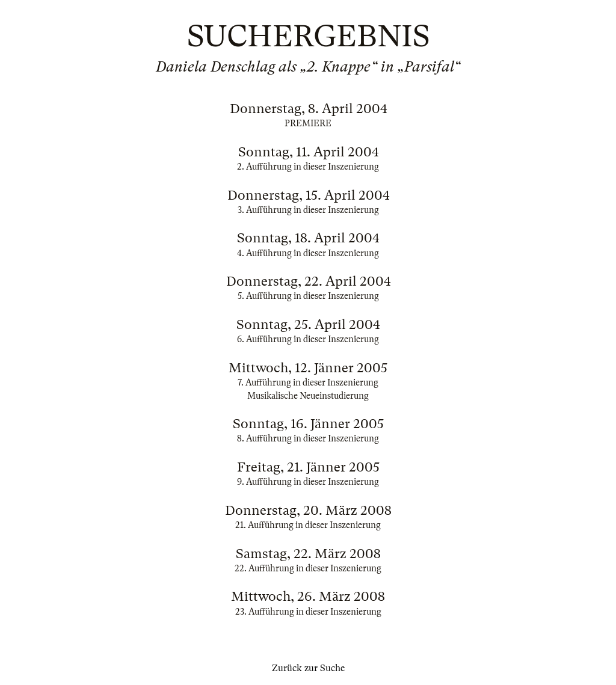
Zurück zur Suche (308, 668)
